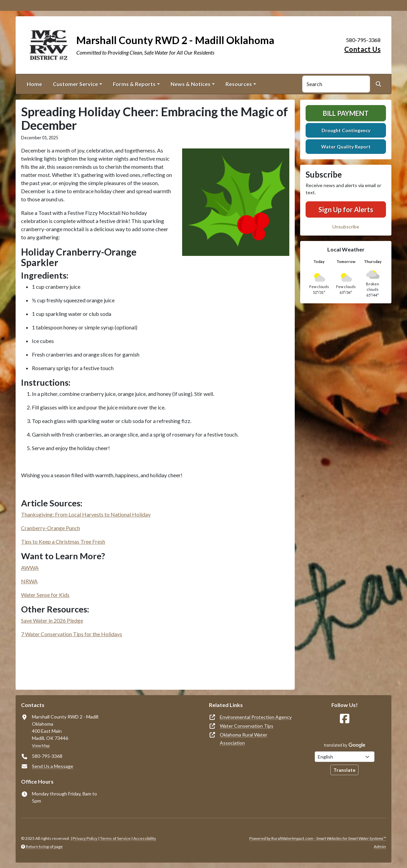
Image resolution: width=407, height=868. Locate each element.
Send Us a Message (53, 766)
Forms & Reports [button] (134, 84)
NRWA (29, 581)
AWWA (30, 568)
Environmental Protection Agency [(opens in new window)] (256, 717)
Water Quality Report (346, 147)
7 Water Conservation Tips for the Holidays (72, 634)
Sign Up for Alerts (346, 209)
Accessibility (145, 838)
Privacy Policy (85, 838)
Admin (380, 846)
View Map (41, 745)
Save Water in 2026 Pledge (52, 620)
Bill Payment (346, 113)
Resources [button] (239, 84)
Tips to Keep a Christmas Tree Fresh (63, 541)
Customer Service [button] (75, 84)
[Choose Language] (345, 757)
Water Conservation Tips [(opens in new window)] (247, 726)
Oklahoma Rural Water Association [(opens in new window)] (244, 739)
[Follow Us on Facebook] (345, 719)
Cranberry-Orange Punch (51, 528)
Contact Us (362, 49)
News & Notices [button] (191, 84)
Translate (344, 770)
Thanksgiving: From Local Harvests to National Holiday (86, 514)
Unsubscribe (346, 227)
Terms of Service (115, 838)
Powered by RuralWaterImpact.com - (318, 838)
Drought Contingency (346, 130)
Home (34, 84)
